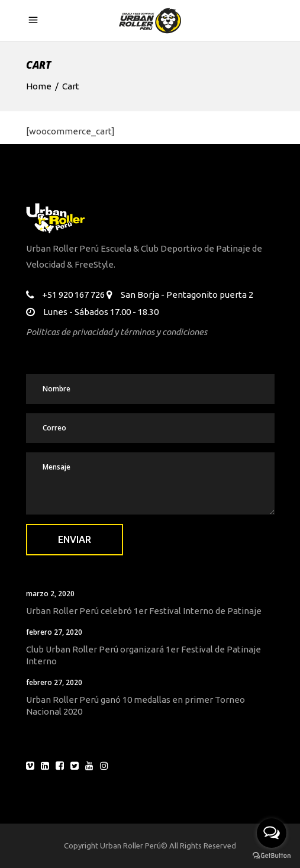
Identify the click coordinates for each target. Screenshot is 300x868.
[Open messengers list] (272, 833)
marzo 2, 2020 (50, 594)
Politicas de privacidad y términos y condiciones (117, 332)
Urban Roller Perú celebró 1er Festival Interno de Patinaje (144, 611)
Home (39, 86)
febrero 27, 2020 (54, 632)
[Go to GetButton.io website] (272, 856)
